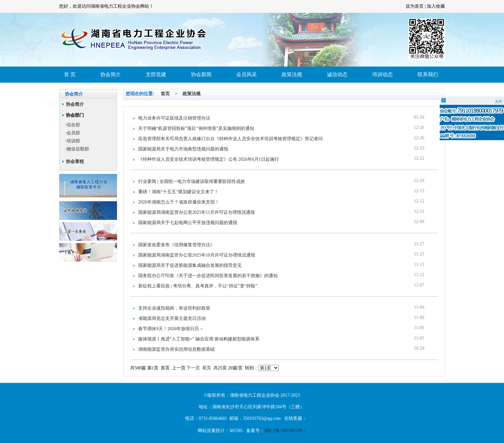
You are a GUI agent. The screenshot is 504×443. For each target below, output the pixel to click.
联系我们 (428, 74)
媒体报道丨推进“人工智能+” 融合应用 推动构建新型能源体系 (199, 339)
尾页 (207, 368)
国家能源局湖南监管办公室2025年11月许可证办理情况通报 (197, 212)
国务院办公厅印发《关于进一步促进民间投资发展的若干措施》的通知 (208, 276)
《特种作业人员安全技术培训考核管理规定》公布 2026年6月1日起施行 (209, 159)
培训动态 (382, 74)
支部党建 (156, 74)
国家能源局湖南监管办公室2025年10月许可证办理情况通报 (197, 255)
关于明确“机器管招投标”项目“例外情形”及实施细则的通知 (196, 128)
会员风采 (247, 74)
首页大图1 (252, 40)
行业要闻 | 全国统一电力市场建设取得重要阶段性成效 (192, 181)
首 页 (70, 74)
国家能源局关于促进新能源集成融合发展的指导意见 (190, 265)
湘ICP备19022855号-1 (285, 431)
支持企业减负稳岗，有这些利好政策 (174, 308)
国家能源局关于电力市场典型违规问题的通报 (183, 149)
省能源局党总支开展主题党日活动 (172, 318)
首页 (165, 94)
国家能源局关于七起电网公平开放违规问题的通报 (188, 223)
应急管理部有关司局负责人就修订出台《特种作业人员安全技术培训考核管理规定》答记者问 (230, 139)
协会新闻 (201, 74)
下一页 (193, 368)
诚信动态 (337, 74)
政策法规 (292, 74)
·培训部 (73, 141)
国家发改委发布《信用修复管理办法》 (176, 245)
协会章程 (75, 162)
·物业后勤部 (77, 149)
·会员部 (73, 133)
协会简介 (111, 74)
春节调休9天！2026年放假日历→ (171, 329)
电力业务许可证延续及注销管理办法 (174, 118)
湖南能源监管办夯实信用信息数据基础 (176, 349)
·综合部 (73, 125)
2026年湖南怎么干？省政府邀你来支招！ (179, 202)
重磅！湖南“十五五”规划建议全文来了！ (178, 192)
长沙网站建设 (392, 6)
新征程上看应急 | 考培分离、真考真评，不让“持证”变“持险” (198, 286)
